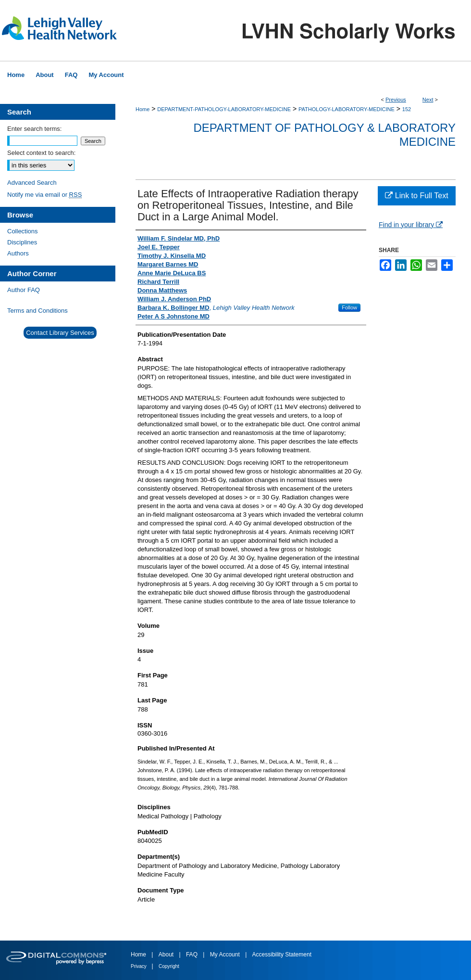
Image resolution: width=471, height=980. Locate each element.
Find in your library (411, 225)
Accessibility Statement (282, 955)
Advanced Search (32, 183)
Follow (349, 307)
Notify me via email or (44, 195)
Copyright (169, 966)
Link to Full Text (416, 196)
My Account (226, 955)
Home (143, 109)
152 (407, 109)
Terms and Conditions (37, 311)
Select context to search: (41, 153)
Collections (23, 231)
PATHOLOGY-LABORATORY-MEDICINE (347, 109)
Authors (18, 253)
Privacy (139, 966)
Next (428, 100)
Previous (396, 100)
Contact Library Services (60, 333)
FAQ (192, 955)
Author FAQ (24, 290)
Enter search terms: (34, 129)
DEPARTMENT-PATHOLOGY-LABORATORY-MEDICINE (224, 109)
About (167, 955)
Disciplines (22, 242)
